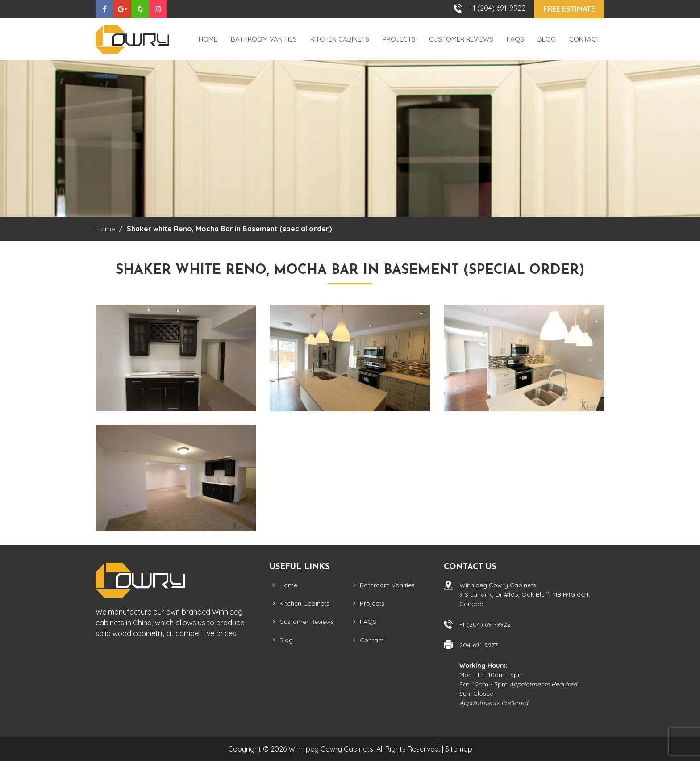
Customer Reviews (461, 39)
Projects (399, 39)
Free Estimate (569, 9)
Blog (547, 39)
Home (208, 39)
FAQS (515, 39)
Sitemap (459, 749)
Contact (585, 39)
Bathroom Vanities (264, 39)
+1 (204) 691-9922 (497, 8)
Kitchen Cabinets (340, 39)
